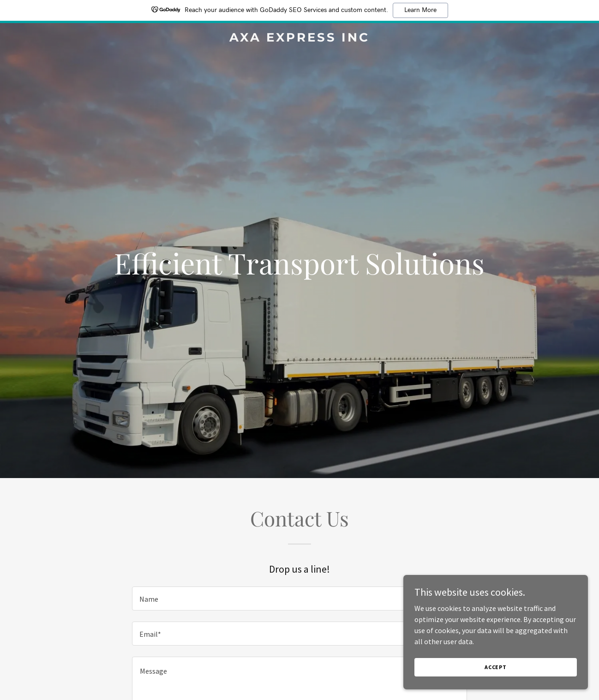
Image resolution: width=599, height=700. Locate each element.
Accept (496, 667)
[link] (300, 39)
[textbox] (299, 598)
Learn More (420, 10)
